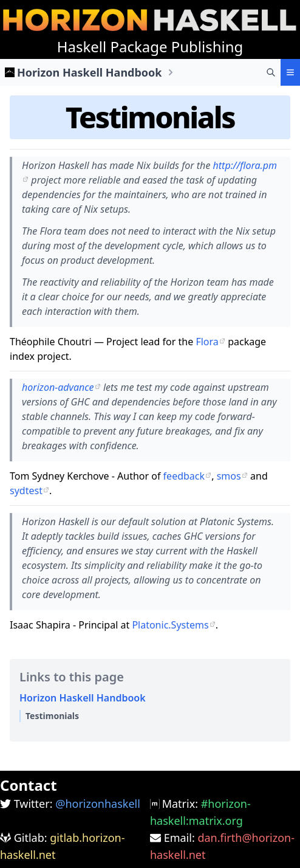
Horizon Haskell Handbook (90, 72)
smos (229, 476)
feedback (184, 476)
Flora (207, 342)
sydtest (26, 491)
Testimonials (150, 117)
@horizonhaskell (98, 804)
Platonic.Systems (170, 625)
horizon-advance (58, 387)
